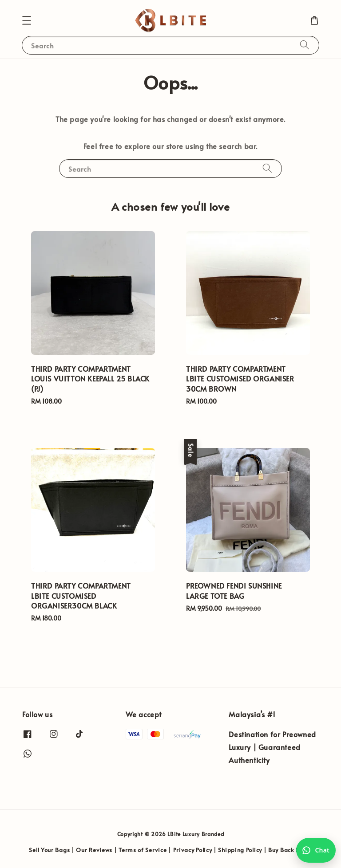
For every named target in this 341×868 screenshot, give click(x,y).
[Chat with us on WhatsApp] (316, 850)
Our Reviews (94, 850)
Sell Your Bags (49, 850)
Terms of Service (143, 850)
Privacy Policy (193, 850)
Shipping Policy (240, 850)
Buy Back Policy (290, 850)
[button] (27, 20)
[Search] (305, 45)
